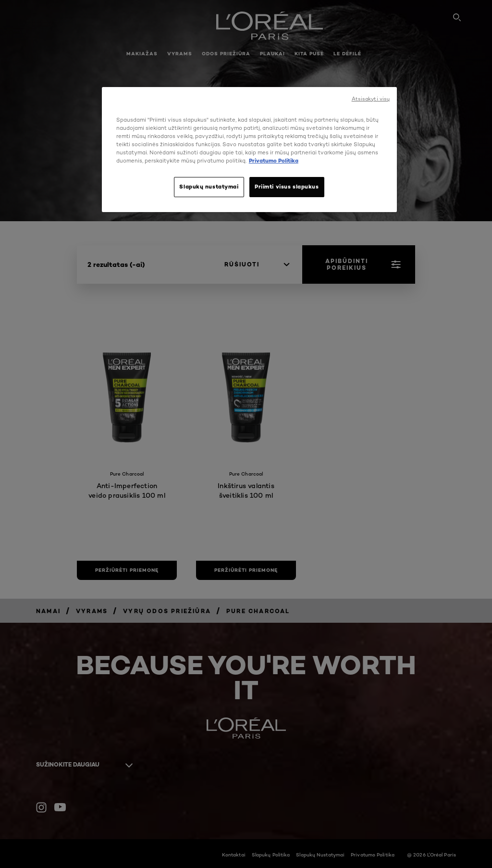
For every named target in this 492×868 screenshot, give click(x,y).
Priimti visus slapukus (287, 187)
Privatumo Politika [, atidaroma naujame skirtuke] (274, 161)
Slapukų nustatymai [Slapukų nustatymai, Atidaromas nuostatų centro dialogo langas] (209, 187)
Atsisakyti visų (371, 99)
